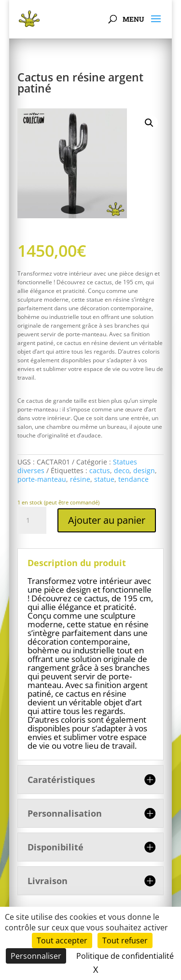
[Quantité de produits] (32, 520)
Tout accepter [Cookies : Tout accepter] (62, 940)
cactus (100, 470)
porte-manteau (42, 479)
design (144, 470)
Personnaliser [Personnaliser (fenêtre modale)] (36, 956)
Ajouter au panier (107, 520)
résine (80, 479)
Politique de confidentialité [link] (125, 956)
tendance (133, 479)
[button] (149, 123)
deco (122, 470)
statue (104, 479)
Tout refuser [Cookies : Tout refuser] (125, 940)
